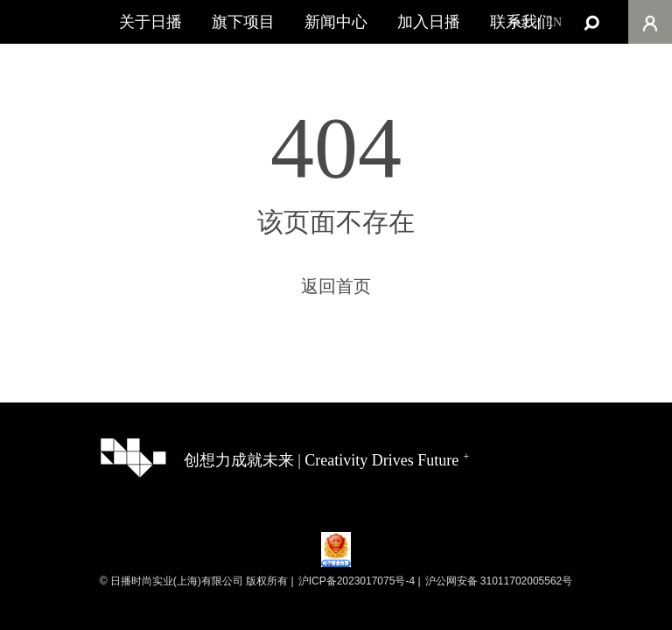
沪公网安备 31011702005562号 (499, 581)
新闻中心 (336, 22)
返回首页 (336, 286)
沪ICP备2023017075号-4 (357, 581)
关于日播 (150, 22)
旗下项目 (243, 22)
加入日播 (429, 22)
